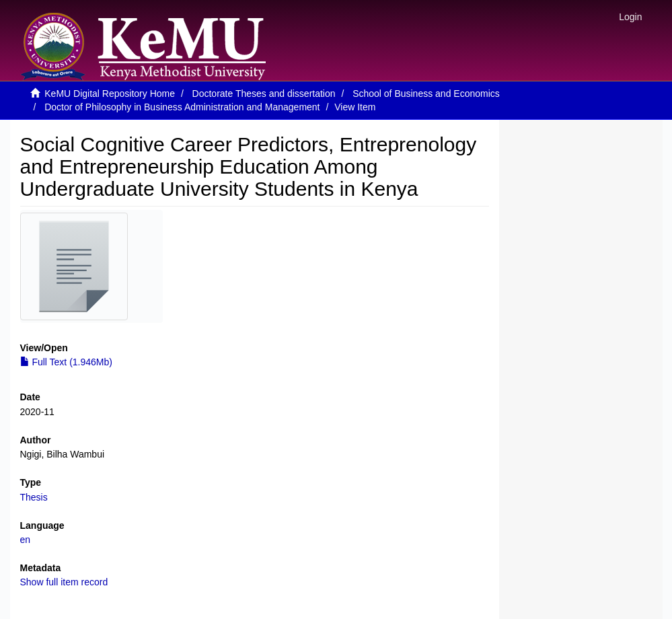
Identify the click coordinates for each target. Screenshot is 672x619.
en (26, 540)
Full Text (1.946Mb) (66, 362)
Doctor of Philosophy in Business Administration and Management (182, 107)
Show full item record (64, 582)
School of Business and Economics (426, 94)
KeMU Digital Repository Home (110, 94)
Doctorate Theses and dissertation (264, 94)
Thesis (34, 497)
